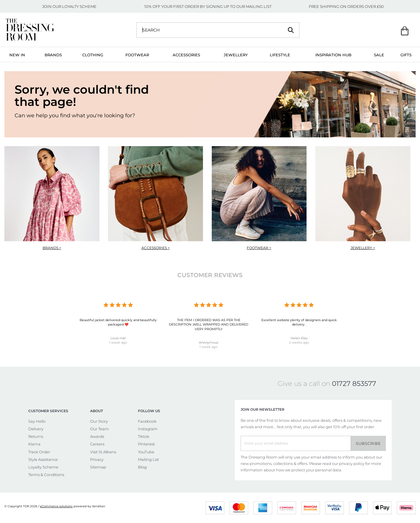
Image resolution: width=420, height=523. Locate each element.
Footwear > (259, 248)
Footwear (137, 55)
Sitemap (98, 467)
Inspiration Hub (333, 55)
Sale (379, 55)
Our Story (99, 421)
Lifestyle (280, 55)
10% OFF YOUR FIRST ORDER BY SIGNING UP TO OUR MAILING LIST (208, 6)
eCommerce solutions (56, 506)
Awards (97, 436)
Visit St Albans (103, 452)
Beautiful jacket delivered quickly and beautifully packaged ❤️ (118, 322)
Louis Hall (118, 338)
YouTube (146, 452)
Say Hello (37, 421)
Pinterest (146, 444)
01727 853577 (354, 384)
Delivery (36, 429)
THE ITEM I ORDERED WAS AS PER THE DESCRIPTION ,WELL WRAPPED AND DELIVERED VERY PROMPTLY (209, 325)
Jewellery (236, 55)
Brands (53, 55)
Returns (36, 436)
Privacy (97, 459)
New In (17, 55)
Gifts (406, 55)
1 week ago (118, 342)
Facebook (147, 421)
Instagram (148, 429)
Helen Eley (299, 338)
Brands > (52, 248)
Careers (97, 444)
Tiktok (144, 436)
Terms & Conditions (46, 475)
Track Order (39, 452)
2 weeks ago (299, 342)
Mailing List (148, 459)
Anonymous (209, 342)
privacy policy (352, 463)
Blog (142, 467)
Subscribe (368, 443)
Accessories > (156, 248)
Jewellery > (363, 248)
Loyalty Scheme (43, 467)
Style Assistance (43, 459)
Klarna (34, 444)
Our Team (99, 429)
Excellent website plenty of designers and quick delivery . (299, 322)
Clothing (93, 55)
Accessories (186, 55)
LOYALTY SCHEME (79, 6)
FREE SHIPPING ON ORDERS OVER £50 (346, 6)
